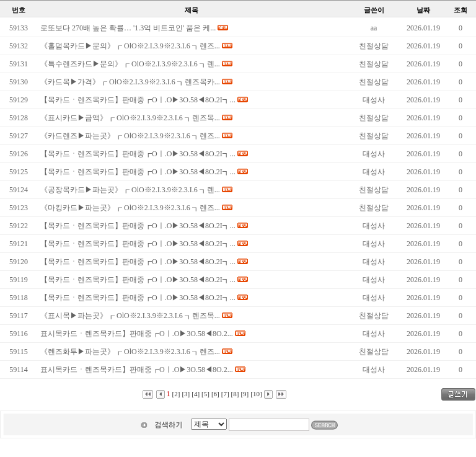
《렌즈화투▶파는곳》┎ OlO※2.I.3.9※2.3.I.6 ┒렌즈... (130, 352)
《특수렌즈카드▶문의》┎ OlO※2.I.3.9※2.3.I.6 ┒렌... (130, 64)
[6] (215, 394)
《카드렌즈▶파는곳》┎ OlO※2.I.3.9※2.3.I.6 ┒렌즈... (130, 136)
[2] (176, 394)
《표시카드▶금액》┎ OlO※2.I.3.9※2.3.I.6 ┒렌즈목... (130, 118)
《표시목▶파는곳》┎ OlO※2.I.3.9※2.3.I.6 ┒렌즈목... (130, 316)
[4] (196, 394)
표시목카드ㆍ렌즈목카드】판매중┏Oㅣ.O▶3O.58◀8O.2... (137, 334)
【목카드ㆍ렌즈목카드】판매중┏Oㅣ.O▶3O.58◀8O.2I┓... (138, 100)
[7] (225, 394)
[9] (245, 394)
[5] (205, 394)
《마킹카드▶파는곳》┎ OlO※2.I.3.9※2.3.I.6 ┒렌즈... (130, 208)
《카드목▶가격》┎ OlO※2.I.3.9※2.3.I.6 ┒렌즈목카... (130, 82)
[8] (235, 394)
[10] (256, 394)
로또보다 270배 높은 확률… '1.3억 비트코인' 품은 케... (128, 28)
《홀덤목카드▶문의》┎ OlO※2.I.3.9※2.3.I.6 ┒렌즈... (130, 46)
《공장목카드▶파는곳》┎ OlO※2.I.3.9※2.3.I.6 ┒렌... (130, 190)
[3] (186, 394)
